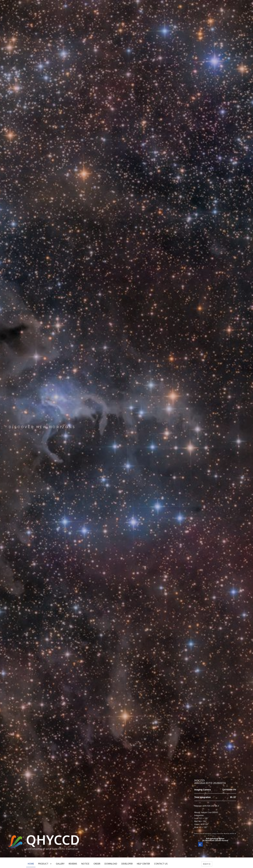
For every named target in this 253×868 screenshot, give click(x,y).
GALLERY (60, 864)
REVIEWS (73, 864)
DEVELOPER (127, 864)
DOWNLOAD (111, 864)
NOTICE (85, 864)
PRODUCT (45, 864)
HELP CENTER (143, 864)
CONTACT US (161, 864)
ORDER (97, 864)
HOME (31, 864)
